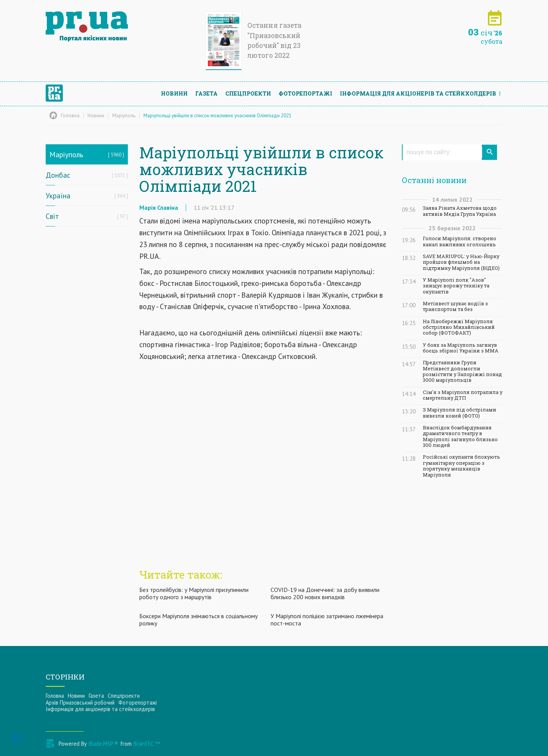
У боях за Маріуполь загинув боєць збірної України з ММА (461, 348)
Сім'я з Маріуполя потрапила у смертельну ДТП (463, 395)
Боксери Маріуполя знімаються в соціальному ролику (198, 620)
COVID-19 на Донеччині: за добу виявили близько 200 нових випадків (325, 593)
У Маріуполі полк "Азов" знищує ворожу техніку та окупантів (456, 286)
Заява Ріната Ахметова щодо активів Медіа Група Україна (460, 211)
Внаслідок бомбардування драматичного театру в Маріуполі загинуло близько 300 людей (460, 436)
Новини (174, 93)
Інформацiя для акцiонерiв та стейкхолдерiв (418, 93)
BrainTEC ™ (147, 744)
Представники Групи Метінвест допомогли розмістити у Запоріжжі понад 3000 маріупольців (462, 371)
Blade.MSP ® (104, 744)
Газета (206, 93)
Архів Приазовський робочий (80, 703)
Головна (55, 696)
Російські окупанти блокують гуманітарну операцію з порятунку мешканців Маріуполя (461, 466)
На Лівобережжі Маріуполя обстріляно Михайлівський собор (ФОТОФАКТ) (459, 327)
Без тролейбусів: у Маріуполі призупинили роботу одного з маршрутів (194, 593)
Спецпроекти (248, 93)
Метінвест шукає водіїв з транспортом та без (455, 306)
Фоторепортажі (305, 93)
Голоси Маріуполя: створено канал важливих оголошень (460, 241)
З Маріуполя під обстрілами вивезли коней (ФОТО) (460, 413)
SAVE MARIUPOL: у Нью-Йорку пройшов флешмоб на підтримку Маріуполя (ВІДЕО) (461, 262)
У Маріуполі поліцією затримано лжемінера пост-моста (327, 620)
